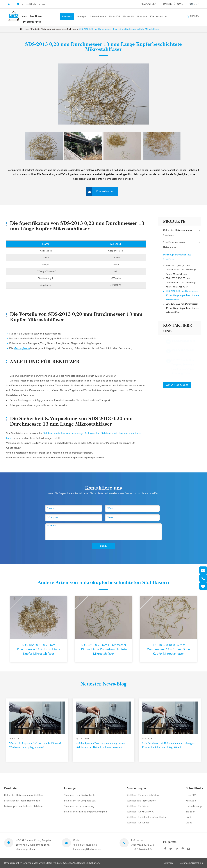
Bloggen (142, 17)
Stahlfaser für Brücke (138, 806)
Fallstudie (129, 17)
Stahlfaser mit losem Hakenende (182, 245)
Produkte (67, 17)
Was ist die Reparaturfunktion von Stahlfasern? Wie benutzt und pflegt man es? (35, 745)
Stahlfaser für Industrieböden (143, 795)
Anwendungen (98, 17)
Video (189, 823)
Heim (26, 29)
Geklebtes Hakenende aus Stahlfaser (182, 233)
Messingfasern (22, 349)
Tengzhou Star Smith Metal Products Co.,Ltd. (47, 863)
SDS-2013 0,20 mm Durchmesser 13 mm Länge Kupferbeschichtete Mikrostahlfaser (119, 29)
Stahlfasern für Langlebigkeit (80, 801)
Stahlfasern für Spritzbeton (141, 801)
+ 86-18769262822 (142, 849)
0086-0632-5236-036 (143, 845)
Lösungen (81, 17)
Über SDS (115, 17)
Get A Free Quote (177, 385)
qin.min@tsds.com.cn (33, 4)
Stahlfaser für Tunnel (138, 823)
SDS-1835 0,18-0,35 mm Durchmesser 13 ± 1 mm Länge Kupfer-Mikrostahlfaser (181, 283)
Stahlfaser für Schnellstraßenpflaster (146, 817)
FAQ (188, 817)
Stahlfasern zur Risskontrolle (80, 795)
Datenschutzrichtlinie (191, 863)
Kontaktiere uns (159, 17)
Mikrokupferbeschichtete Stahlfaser (59, 29)
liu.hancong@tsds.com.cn (87, 849)
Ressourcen (149, 4)
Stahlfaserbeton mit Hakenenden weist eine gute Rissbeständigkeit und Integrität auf (169, 745)
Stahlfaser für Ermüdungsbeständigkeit (86, 812)
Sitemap (168, 863)
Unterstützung (173, 4)
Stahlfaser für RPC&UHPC (141, 812)
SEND (104, 546)
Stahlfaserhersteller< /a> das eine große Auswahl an (72, 433)
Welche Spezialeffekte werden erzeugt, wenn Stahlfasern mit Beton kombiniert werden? (100, 745)
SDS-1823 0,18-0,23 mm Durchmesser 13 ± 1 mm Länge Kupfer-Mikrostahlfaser (181, 270)
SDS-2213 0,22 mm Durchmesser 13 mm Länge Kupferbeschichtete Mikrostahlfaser (182, 308)
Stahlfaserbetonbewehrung (79, 806)
